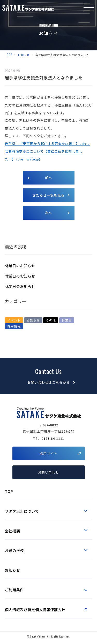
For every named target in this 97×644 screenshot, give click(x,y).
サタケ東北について (22, 511)
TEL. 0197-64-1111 (48, 438)
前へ (48, 178)
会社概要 (13, 531)
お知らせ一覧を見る (48, 195)
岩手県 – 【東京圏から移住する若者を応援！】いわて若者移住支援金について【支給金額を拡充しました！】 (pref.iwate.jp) (47, 151)
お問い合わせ (49, 472)
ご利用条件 (14, 590)
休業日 (67, 320)
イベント (14, 320)
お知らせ (24, 55)
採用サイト (48, 453)
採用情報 (14, 326)
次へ (48, 213)
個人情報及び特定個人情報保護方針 (35, 610)
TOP (10, 55)
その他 (51, 320)
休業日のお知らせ (20, 266)
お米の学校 (14, 550)
